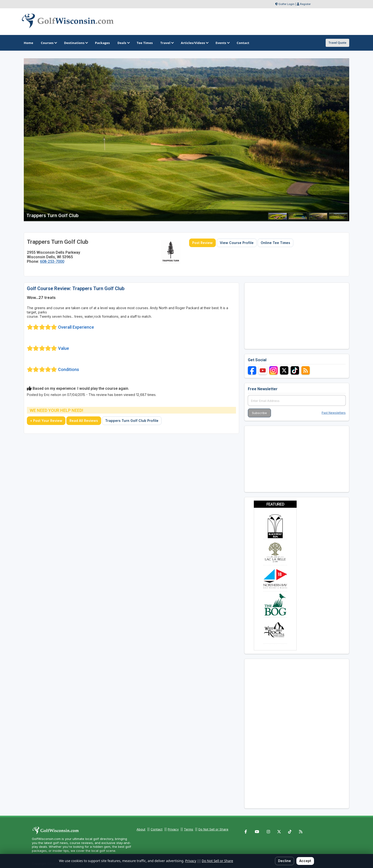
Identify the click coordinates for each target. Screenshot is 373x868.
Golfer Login (287, 4)
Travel (167, 43)
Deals (123, 43)
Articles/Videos (194, 43)
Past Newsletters (334, 413)
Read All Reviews (84, 421)
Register (305, 4)
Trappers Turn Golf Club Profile (132, 421)
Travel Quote (337, 43)
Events (222, 43)
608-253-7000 (52, 261)
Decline (285, 861)
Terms (189, 829)
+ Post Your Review (46, 421)
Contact (157, 829)
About (141, 829)
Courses (49, 43)
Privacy (173, 829)
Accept (305, 861)
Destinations (76, 43)
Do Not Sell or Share (213, 829)
